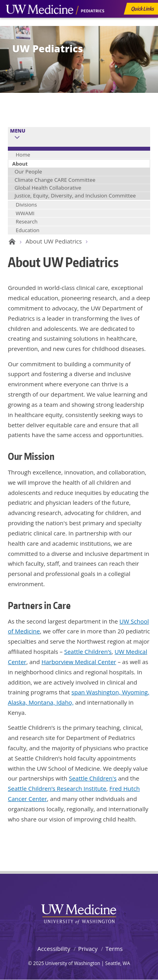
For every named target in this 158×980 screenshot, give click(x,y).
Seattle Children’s (88, 651)
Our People (28, 172)
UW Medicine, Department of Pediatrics (55, 24)
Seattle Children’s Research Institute (57, 788)
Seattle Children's (93, 778)
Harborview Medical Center (79, 662)
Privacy (88, 949)
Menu (18, 131)
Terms (114, 949)
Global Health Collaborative (48, 188)
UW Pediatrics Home (11, 242)
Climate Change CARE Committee (55, 180)
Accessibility (54, 949)
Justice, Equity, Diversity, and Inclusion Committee (75, 196)
